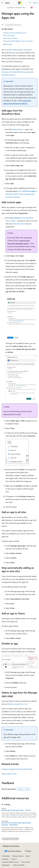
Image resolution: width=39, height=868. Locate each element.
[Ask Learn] (32, 8)
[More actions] (36, 8)
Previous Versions (18, 856)
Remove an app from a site (17, 704)
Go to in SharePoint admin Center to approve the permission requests (21, 194)
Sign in (35, 3)
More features (18, 129)
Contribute (5, 859)
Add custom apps (9, 35)
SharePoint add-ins (8, 75)
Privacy (13, 859)
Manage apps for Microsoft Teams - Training (16, 810)
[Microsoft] (20, 3)
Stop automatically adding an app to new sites (18, 41)
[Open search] (30, 3)
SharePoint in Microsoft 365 (16, 7)
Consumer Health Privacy (10, 862)
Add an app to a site (9, 774)
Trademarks (5, 865)
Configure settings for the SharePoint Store (17, 769)
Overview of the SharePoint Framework (16, 72)
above (28, 50)
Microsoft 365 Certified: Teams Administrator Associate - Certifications (16, 824)
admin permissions (19, 224)
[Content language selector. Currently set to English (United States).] (11, 846)
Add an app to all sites (10, 38)
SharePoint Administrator (14, 50)
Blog (27, 856)
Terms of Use (26, 862)
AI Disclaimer (6, 856)
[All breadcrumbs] (3, 8)
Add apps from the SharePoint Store (15, 33)
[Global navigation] (2, 3)
